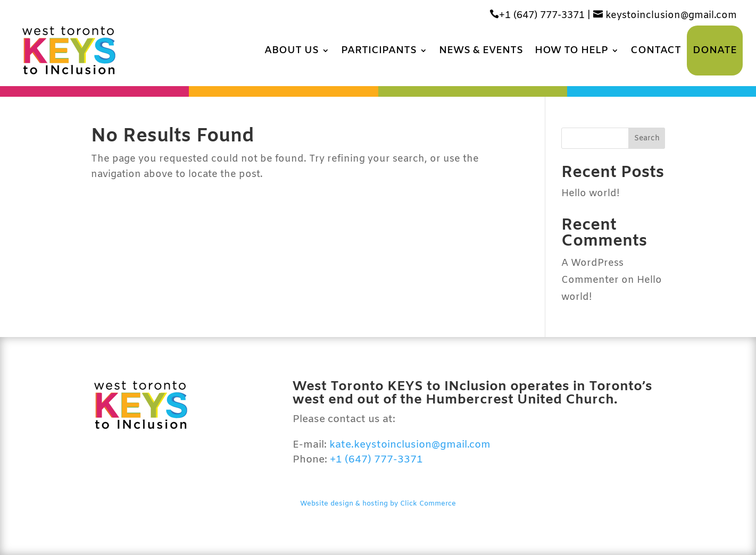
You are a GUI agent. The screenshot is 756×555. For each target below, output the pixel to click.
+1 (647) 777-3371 (537, 15)
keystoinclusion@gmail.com (665, 15)
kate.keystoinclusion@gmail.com (410, 445)
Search (647, 138)
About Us (292, 51)
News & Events (481, 51)
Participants (379, 51)
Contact (656, 51)
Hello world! (591, 194)
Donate (715, 51)
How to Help (571, 51)
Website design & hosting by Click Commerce (378, 504)
